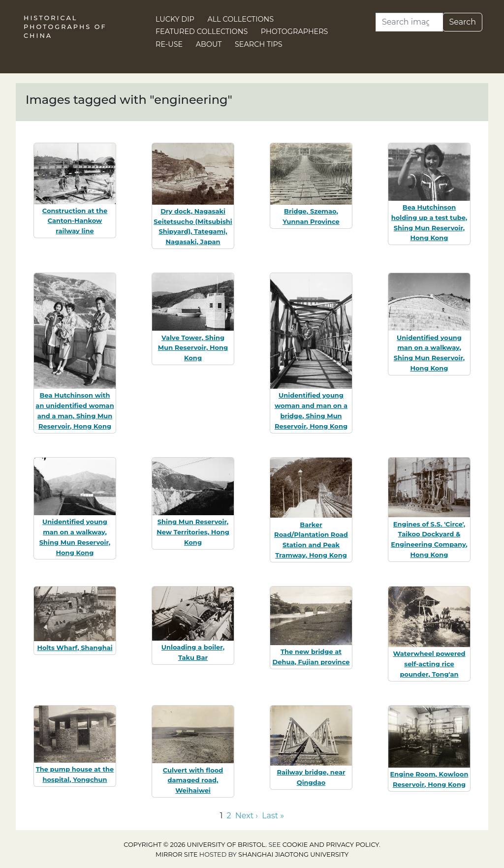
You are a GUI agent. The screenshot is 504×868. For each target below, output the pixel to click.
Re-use (169, 44)
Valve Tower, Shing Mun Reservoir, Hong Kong (193, 348)
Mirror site (177, 854)
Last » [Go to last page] (273, 816)
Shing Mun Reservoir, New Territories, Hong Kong (193, 532)
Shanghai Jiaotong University (293, 854)
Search (462, 22)
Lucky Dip (175, 19)
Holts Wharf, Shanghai (75, 648)
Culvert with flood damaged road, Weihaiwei (193, 780)
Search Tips (259, 44)
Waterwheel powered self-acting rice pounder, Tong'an (429, 664)
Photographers (295, 31)
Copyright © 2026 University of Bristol (194, 845)
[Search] (409, 22)
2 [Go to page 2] (229, 816)
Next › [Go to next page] (247, 816)
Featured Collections (202, 31)
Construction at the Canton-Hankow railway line (75, 221)
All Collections (241, 19)
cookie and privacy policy (331, 845)
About (209, 44)
